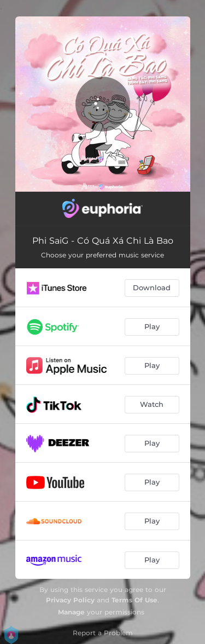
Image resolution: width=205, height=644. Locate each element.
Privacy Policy (70, 600)
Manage (71, 612)
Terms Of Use (134, 600)
